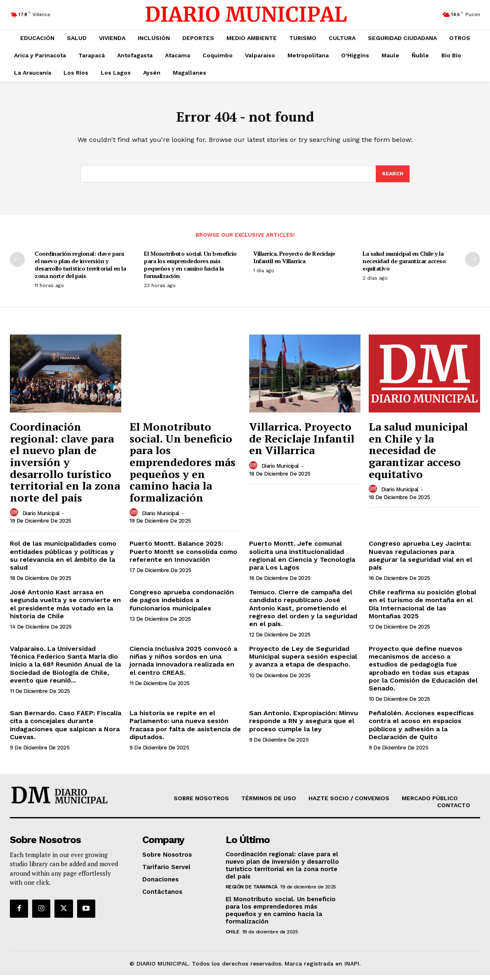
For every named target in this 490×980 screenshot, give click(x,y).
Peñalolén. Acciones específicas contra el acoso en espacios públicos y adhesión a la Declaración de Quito (421, 730)
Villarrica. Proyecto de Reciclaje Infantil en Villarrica (294, 262)
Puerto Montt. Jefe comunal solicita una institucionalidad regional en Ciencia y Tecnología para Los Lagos (302, 560)
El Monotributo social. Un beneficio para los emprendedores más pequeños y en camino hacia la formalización (190, 270)
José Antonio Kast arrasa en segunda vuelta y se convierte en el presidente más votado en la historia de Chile (65, 609)
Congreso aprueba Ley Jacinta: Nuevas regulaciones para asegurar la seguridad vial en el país (421, 560)
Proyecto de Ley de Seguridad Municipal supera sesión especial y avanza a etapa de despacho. (303, 661)
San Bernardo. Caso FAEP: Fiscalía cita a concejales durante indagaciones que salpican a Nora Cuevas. (66, 730)
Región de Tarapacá (252, 892)
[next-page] (473, 264)
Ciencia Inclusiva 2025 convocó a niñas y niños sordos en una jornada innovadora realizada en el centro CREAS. (183, 666)
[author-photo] (15, 518)
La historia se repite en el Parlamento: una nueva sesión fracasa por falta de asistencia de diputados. (185, 730)
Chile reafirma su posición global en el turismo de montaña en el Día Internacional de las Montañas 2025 (423, 609)
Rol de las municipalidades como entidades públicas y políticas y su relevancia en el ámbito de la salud (63, 560)
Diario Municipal (41, 518)
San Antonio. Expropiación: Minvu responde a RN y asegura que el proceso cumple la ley (304, 726)
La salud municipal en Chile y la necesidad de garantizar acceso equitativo (404, 266)
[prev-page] (17, 264)
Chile (233, 937)
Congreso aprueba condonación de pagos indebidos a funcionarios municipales (182, 605)
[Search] (392, 178)
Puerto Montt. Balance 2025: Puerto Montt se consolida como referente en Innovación (183, 556)
